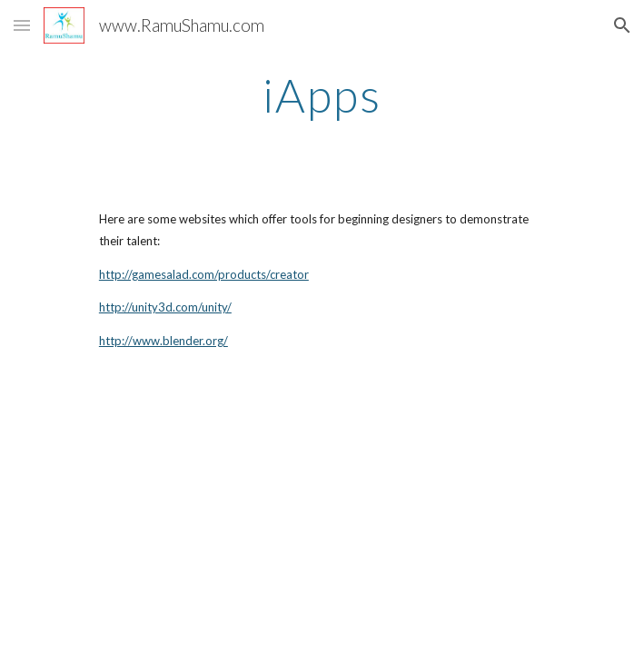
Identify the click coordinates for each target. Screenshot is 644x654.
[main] (322, 95)
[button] (22, 25)
